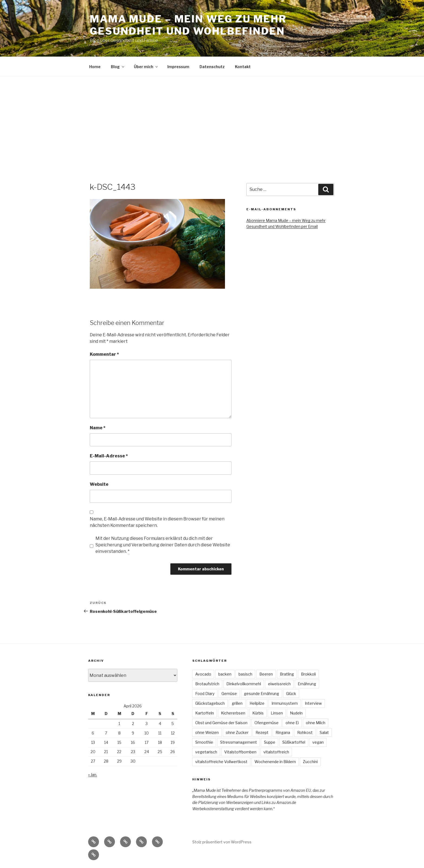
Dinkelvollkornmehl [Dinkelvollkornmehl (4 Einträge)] (244, 684)
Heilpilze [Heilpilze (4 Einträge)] (257, 703)
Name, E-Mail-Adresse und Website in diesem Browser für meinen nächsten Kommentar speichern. (157, 522)
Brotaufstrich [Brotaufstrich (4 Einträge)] (207, 684)
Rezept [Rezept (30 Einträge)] (262, 732)
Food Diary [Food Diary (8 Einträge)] (205, 694)
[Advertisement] (212, 117)
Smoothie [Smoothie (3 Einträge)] (204, 742)
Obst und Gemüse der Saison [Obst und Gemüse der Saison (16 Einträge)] (221, 723)
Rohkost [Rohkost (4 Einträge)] (305, 732)
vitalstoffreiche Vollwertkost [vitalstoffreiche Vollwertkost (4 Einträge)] (221, 762)
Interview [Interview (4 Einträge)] (313, 703)
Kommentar (104, 354)
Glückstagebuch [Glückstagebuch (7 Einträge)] (210, 703)
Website (99, 484)
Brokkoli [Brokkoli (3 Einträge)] (308, 674)
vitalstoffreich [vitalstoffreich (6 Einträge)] (276, 752)
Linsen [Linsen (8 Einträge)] (277, 713)
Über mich (146, 67)
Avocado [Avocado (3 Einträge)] (203, 674)
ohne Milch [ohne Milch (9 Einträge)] (316, 723)
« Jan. (93, 775)
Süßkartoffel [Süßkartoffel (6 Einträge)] (294, 742)
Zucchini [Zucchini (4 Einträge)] (310, 762)
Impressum (178, 67)
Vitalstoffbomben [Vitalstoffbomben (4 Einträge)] (240, 752)
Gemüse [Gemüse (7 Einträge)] (229, 694)
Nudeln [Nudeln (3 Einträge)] (296, 713)
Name (98, 428)
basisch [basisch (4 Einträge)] (245, 674)
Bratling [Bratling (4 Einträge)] (287, 674)
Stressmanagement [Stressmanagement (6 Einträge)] (239, 742)
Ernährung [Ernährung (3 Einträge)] (307, 684)
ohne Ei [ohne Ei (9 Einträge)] (292, 723)
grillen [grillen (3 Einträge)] (237, 703)
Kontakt (243, 67)
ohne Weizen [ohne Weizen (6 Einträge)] (207, 732)
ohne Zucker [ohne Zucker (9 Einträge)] (237, 732)
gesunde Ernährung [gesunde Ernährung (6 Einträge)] (261, 694)
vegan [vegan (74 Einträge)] (318, 742)
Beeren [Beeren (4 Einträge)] (266, 674)
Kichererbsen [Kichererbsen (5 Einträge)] (233, 713)
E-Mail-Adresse (109, 456)
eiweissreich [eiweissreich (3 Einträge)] (279, 684)
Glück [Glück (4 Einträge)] (291, 694)
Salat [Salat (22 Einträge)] (324, 732)
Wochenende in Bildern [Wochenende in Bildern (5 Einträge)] (275, 762)
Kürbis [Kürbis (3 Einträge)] (258, 713)
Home (95, 67)
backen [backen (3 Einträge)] (225, 674)
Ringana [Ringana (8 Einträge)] (283, 732)
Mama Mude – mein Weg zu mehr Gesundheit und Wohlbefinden (188, 25)
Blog (118, 67)
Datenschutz (212, 67)
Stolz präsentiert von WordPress (222, 842)
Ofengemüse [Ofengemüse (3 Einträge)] (266, 723)
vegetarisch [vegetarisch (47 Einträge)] (206, 752)
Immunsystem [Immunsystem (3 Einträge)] (285, 703)
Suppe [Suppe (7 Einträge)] (270, 742)
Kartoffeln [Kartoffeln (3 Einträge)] (205, 713)
